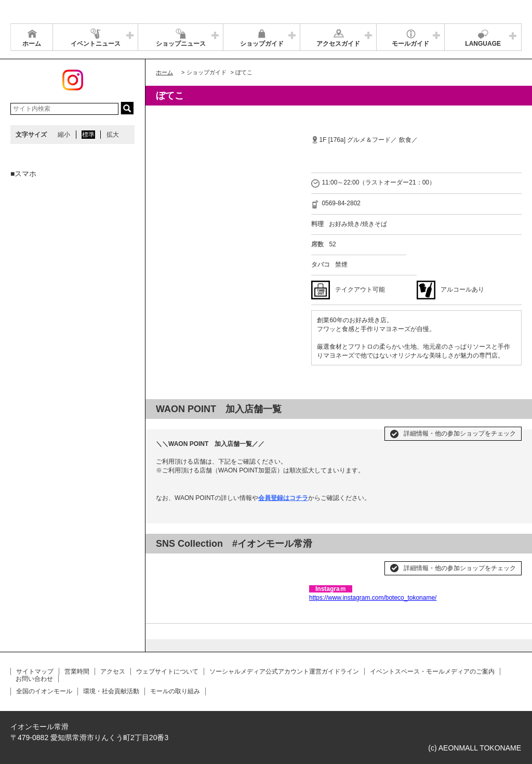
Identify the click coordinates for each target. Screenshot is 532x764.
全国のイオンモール (44, 691)
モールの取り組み (175, 691)
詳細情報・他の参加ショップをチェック (460, 433)
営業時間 (77, 671)
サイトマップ (35, 671)
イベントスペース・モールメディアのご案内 (432, 671)
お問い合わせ (34, 679)
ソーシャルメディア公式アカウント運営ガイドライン (284, 671)
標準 (88, 135)
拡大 (113, 135)
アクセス (113, 671)
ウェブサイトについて (167, 671)
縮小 (64, 135)
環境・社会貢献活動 (111, 691)
